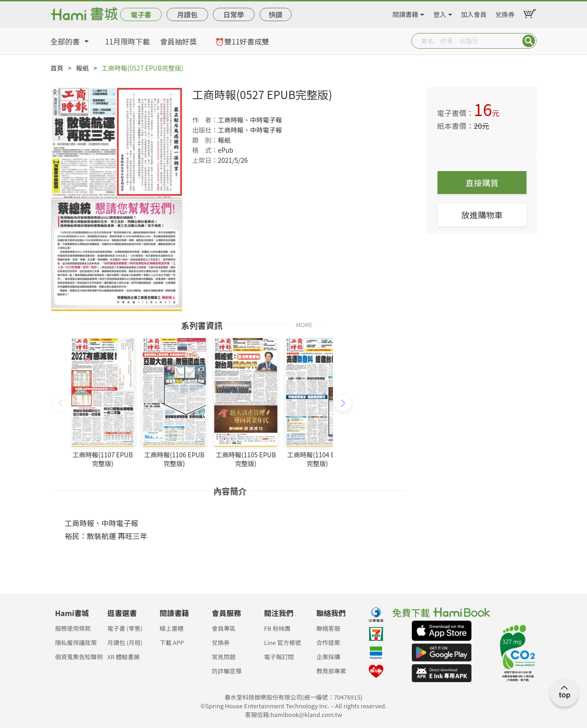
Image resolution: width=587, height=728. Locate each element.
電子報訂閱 (279, 657)
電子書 (141, 14)
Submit (529, 41)
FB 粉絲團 (277, 628)
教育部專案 (331, 671)
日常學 (234, 14)
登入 (440, 13)
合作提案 (328, 642)
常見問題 (224, 657)
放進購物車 (482, 215)
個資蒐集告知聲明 (79, 657)
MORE (304, 324)
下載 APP (172, 642)
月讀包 (187, 14)
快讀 (276, 14)
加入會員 (474, 13)
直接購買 (482, 183)
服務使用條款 (73, 628)
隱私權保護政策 (76, 642)
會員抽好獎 (178, 41)
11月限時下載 (127, 41)
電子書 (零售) (125, 628)
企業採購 (328, 657)
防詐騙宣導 (227, 671)
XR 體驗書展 (124, 657)
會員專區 (224, 628)
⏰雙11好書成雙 (242, 41)
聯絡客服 (328, 628)
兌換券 (505, 13)
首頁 (57, 68)
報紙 (83, 68)
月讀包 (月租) (125, 642)
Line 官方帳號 (283, 642)
